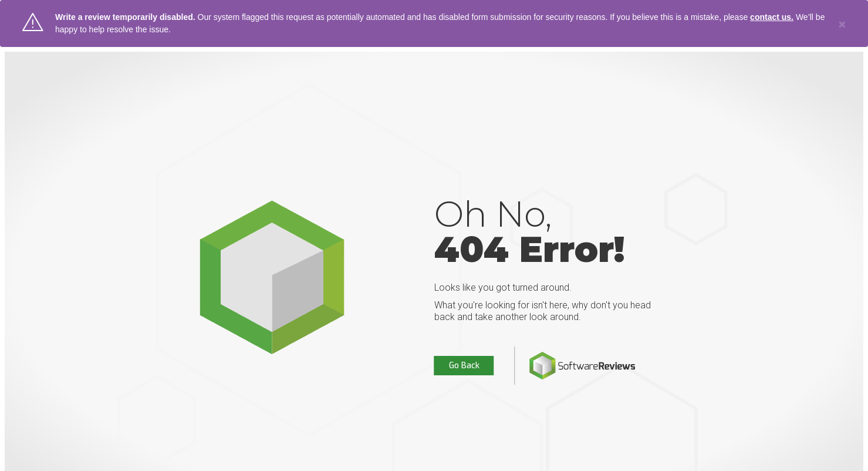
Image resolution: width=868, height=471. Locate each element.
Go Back (464, 366)
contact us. (772, 17)
